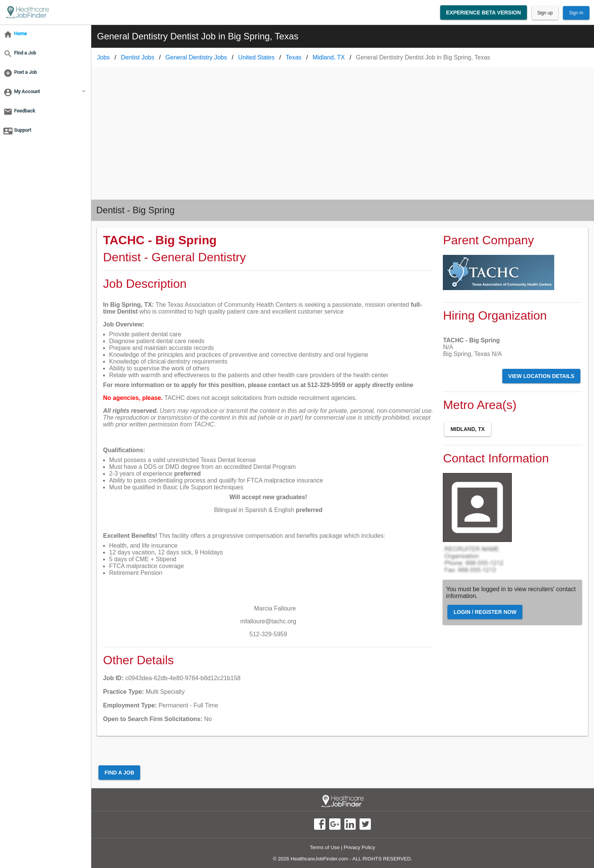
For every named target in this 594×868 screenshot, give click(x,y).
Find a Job (119, 773)
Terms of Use (325, 847)
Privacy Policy (359, 847)
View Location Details (541, 376)
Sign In (576, 13)
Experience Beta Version (484, 12)
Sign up (545, 13)
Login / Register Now (485, 612)
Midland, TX (467, 429)
